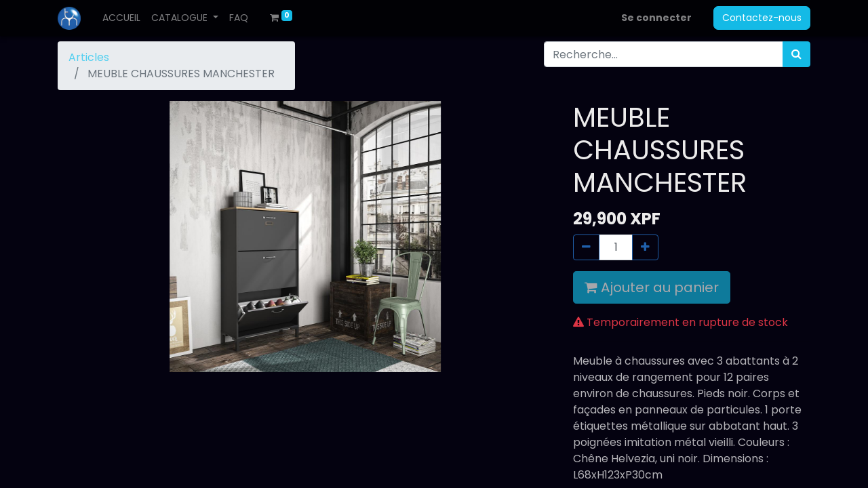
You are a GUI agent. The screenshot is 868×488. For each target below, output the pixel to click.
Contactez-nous (762, 18)
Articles (89, 57)
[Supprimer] (586, 247)
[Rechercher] (796, 54)
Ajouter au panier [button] (652, 287)
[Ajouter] (645, 247)
